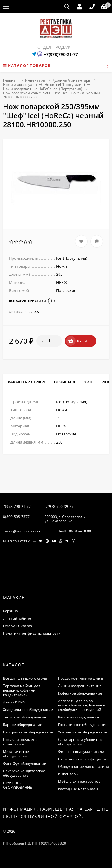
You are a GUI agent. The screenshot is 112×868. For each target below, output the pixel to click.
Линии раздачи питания (80, 686)
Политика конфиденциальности (32, 633)
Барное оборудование (23, 725)
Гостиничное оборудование (83, 725)
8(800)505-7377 (16, 517)
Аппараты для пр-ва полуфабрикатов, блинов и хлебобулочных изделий (82, 705)
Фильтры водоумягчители (81, 751)
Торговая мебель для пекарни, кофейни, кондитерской (22, 690)
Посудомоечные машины (80, 678)
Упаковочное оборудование (83, 732)
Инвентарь (35, 80)
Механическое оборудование (16, 754)
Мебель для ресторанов (79, 781)
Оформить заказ (17, 626)
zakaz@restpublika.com (23, 531)
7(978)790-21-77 (17, 507)
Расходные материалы (78, 789)
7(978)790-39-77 (60, 507)
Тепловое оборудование (24, 717)
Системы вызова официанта (83, 759)
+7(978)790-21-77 (61, 54)
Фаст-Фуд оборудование (24, 763)
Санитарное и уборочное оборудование (80, 742)
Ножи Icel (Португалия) (65, 84)
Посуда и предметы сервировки (20, 742)
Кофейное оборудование (80, 693)
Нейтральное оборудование (28, 732)
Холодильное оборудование (28, 710)
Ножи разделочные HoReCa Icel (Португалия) (43, 89)
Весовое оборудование (78, 717)
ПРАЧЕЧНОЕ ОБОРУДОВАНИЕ (17, 785)
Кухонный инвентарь (71, 80)
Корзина (10, 611)
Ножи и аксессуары (20, 84)
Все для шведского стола (25, 678)
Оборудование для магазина (83, 766)
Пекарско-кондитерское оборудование (24, 773)
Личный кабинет (18, 618)
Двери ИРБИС (15, 702)
